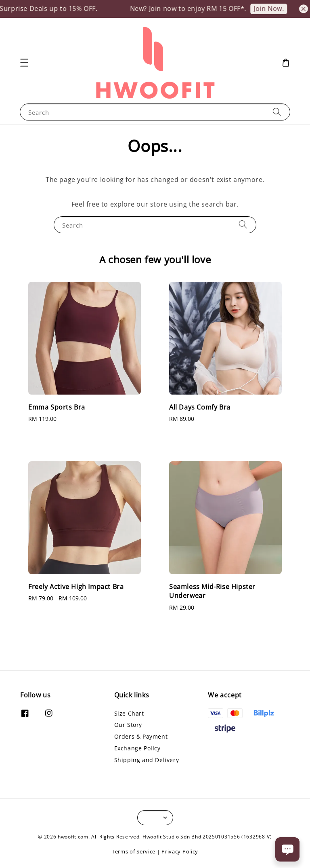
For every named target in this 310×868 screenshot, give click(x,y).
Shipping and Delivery (147, 760)
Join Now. (274, 8)
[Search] (277, 112)
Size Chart (129, 714)
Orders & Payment (141, 736)
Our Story (128, 725)
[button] (24, 63)
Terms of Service (134, 851)
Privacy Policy (180, 851)
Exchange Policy (137, 748)
